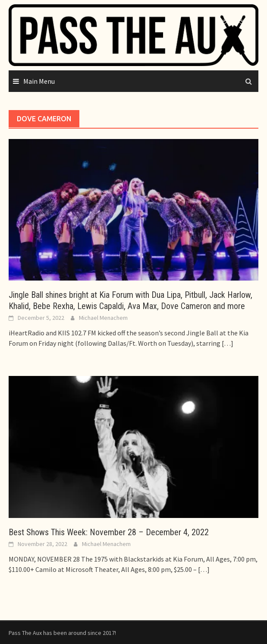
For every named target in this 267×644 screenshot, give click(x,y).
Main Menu (39, 81)
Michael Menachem (103, 318)
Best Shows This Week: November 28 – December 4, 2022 (109, 532)
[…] (227, 343)
